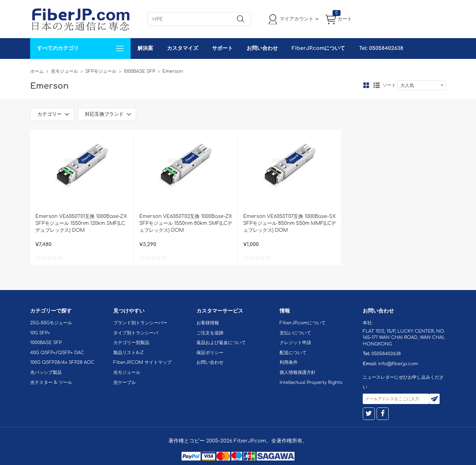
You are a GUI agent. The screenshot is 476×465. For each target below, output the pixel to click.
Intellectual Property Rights (311, 383)
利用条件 (289, 362)
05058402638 (386, 354)
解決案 (145, 48)
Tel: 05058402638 (381, 48)
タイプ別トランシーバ (136, 333)
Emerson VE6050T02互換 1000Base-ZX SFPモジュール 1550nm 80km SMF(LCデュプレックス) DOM (186, 223)
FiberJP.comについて (318, 48)
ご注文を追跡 (210, 333)
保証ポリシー (210, 353)
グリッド (366, 85)
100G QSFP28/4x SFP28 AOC (62, 362)
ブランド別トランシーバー (140, 323)
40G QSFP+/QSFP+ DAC (57, 353)
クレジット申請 (295, 343)
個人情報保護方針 (298, 372)
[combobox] (422, 85)
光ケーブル (125, 383)
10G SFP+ (40, 333)
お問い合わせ (262, 48)
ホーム (37, 71)
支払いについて (295, 333)
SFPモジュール (101, 71)
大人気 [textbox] (407, 86)
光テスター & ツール (51, 383)
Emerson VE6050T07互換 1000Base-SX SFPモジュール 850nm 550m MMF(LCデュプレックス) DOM (290, 223)
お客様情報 (208, 323)
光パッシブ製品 (46, 372)
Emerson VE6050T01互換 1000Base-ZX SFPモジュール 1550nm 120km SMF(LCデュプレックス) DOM (81, 223)
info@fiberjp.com (398, 364)
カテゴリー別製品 (131, 343)
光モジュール (64, 71)
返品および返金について (221, 343)
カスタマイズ (183, 48)
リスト (377, 85)
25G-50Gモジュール (51, 323)
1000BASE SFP (139, 71)
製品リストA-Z (129, 353)
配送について (293, 353)
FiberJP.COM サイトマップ (142, 362)
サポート (222, 48)
